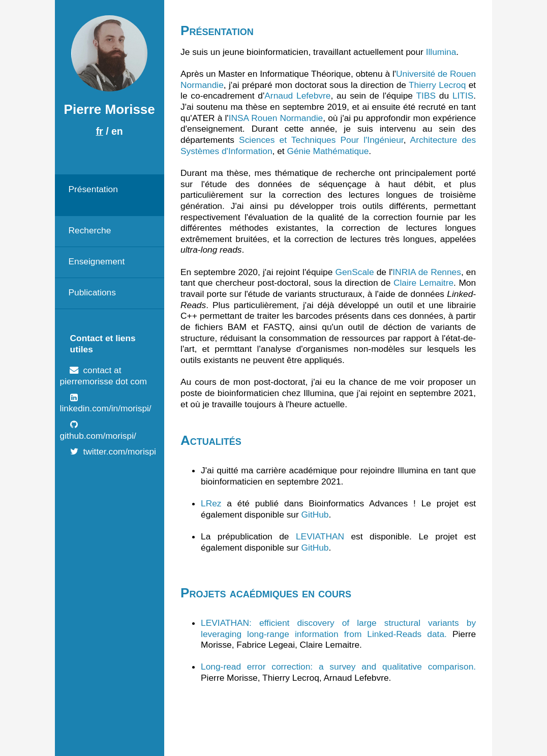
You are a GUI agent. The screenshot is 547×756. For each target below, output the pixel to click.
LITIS (463, 96)
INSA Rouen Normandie (276, 118)
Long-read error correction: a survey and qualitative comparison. (338, 667)
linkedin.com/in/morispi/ (106, 408)
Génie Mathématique (328, 151)
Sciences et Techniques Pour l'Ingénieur (321, 140)
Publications (92, 292)
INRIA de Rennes (427, 272)
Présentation (93, 189)
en (117, 131)
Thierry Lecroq (437, 85)
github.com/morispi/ (98, 436)
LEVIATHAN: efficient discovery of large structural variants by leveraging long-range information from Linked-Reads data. (338, 628)
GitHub (315, 515)
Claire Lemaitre (423, 283)
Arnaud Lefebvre (297, 96)
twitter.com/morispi (119, 451)
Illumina (441, 52)
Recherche (89, 230)
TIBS (426, 96)
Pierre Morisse (110, 109)
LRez (211, 503)
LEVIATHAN (320, 536)
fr (100, 131)
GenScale (354, 272)
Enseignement (96, 261)
